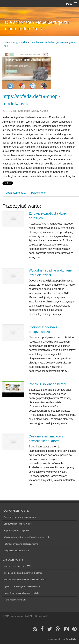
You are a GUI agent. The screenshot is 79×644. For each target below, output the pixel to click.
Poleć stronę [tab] (38, 193)
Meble (24, 42)
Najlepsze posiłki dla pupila (16, 531)
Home (5, 42)
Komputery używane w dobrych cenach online (25, 580)
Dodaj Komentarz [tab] (16, 193)
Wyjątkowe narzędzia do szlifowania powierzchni (26, 537)
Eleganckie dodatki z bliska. (17, 551)
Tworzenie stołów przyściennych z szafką (23, 573)
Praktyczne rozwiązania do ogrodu (20, 517)
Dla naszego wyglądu (15, 600)
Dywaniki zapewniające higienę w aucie (22, 586)
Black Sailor (71, 639)
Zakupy (15, 42)
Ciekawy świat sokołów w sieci (18, 524)
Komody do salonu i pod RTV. (18, 566)
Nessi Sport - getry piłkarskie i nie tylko (22, 593)
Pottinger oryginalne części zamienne (21, 544)
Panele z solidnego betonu (48, 384)
